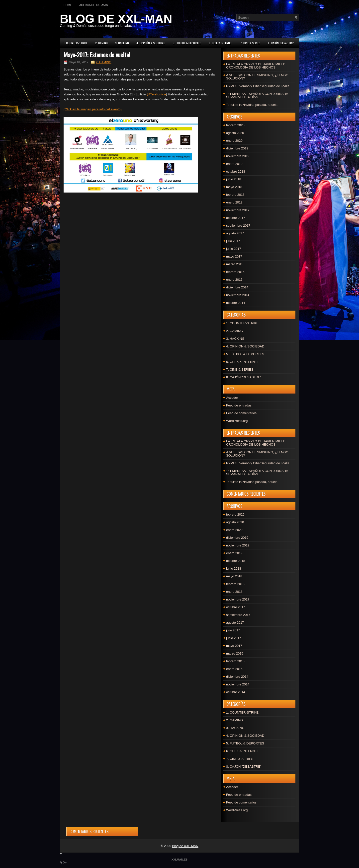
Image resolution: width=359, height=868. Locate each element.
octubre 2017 (236, 218)
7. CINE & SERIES (250, 43)
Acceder (232, 398)
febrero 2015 (235, 272)
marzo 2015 (235, 264)
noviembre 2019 (238, 156)
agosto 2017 (235, 233)
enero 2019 (234, 164)
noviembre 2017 (238, 210)
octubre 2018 (236, 171)
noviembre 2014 (238, 295)
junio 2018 (234, 179)
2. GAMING (101, 43)
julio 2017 (233, 241)
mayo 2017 (234, 256)
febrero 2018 (235, 195)
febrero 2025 (235, 125)
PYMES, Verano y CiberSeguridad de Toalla (258, 86)
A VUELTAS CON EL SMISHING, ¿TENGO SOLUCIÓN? (257, 77)
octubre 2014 (236, 303)
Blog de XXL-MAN (185, 846)
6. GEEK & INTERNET (221, 43)
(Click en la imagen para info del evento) (93, 109)
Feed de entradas (239, 405)
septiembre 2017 (238, 226)
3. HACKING (122, 43)
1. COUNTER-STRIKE (76, 43)
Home (68, 5)
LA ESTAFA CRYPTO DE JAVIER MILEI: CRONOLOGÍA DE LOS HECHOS (255, 66)
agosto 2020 (235, 133)
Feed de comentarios (241, 413)
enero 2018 (234, 202)
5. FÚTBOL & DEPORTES (187, 43)
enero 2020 (234, 141)
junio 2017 (234, 249)
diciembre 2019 (237, 148)
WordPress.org (237, 421)
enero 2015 (234, 280)
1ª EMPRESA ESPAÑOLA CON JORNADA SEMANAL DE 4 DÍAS (257, 95)
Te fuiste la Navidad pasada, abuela (252, 105)
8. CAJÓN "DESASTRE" (281, 43)
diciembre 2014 (237, 287)
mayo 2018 (234, 187)
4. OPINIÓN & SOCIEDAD (151, 43)
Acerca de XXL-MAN (94, 5)
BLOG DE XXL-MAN (116, 19)
